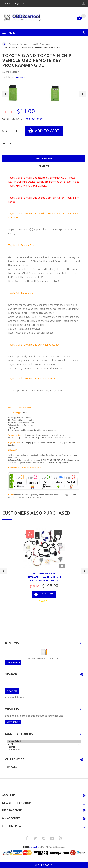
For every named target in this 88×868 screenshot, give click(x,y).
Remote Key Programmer (20, 44)
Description (44, 158)
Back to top (44, 865)
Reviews (44, 166)
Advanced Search (14, 697)
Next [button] (82, 94)
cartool (30, 847)
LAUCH (44, 747)
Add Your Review (34, 119)
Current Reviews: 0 (12, 119)
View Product (36, 594)
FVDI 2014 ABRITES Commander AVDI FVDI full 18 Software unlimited (44, 577)
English (19, 3)
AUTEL (44, 744)
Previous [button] (6, 94)
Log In (8, 716)
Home (4, 44)
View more (13, 662)
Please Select (44, 741)
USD (7, 3)
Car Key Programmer (42, 44)
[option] (23, 93)
